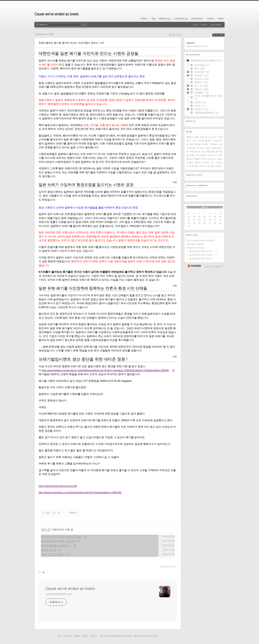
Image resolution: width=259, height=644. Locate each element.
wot (203, 152)
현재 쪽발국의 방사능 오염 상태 (58, 541)
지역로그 (67, 636)
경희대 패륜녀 (194, 159)
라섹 (204, 159)
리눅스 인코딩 (207, 166)
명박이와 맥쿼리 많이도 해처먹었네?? (62, 536)
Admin (210, 19)
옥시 (195, 141)
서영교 (218, 166)
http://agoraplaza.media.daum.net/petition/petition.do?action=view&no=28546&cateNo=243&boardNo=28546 (106, 370)
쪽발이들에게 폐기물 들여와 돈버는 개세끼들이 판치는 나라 (71, 43)
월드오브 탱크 (202, 162)
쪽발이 (190, 162)
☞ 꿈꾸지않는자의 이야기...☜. (202, 251)
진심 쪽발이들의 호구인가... (56, 545)
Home (144, 19)
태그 (59, 636)
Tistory (154, 636)
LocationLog (181, 19)
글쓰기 (93, 636)
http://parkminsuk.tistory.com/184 (58, 486)
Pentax (200, 148)
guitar (214, 137)
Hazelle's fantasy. (196, 244)
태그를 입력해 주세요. (198, 144)
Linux (207, 148)
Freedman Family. (196, 248)
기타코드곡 (195, 152)
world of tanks (215, 159)
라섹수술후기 (205, 141)
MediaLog (165, 19)
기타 (220, 155)
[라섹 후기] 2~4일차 (53, 554)
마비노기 (212, 155)
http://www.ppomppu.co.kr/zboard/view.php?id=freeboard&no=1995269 (80, 492)
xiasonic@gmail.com (59, 594)
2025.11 (205, 207)
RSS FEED (221, 35)
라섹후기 (218, 141)
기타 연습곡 (201, 155)
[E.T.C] (177, 35)
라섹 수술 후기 (202, 137)
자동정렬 (210, 152)
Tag (153, 19)
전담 (192, 155)
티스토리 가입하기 (213, 267)
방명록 (77, 636)
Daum (128, 636)
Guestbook (197, 19)
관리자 (85, 636)
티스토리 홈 (194, 266)
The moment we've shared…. (202, 240)
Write (221, 19)
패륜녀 (190, 137)
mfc (212, 162)
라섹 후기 (194, 166)
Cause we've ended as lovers (56, 14)
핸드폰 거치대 (49, 550)
